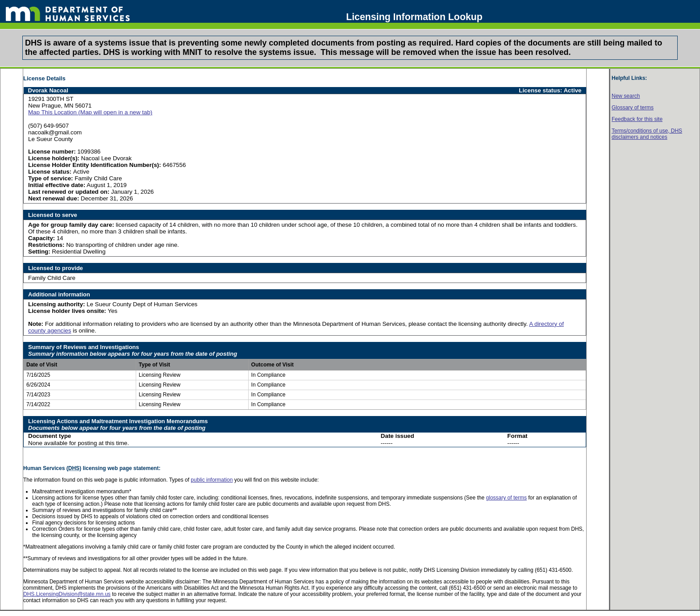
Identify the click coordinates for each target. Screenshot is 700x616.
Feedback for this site (637, 119)
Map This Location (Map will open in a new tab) (90, 112)
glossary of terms (506, 498)
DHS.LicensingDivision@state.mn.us (67, 594)
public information (212, 480)
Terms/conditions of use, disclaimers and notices (647, 134)
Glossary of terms (633, 108)
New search (626, 96)
